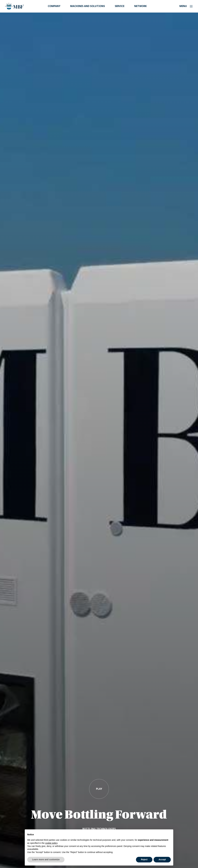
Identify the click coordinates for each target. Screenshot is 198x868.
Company (54, 6)
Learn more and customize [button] (46, 859)
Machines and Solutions (88, 6)
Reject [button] (144, 859)
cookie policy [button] (51, 843)
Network (140, 6)
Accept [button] (162, 859)
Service (120, 6)
